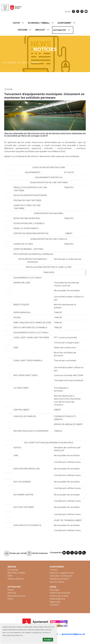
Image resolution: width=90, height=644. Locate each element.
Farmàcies (13, 570)
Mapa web (55, 602)
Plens (10, 599)
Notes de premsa (16, 596)
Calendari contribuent (61, 576)
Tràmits (54, 570)
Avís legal (54, 590)
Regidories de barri (59, 579)
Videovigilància (57, 599)
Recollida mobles (16, 573)
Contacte (54, 605)
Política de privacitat (60, 593)
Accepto (48, 640)
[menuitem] (19, 23)
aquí (21, 635)
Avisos (11, 590)
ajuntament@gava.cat (73, 634)
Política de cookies (59, 596)
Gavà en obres (57, 582)
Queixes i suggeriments (62, 573)
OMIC (10, 576)
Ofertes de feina (16, 579)
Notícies (12, 593)
